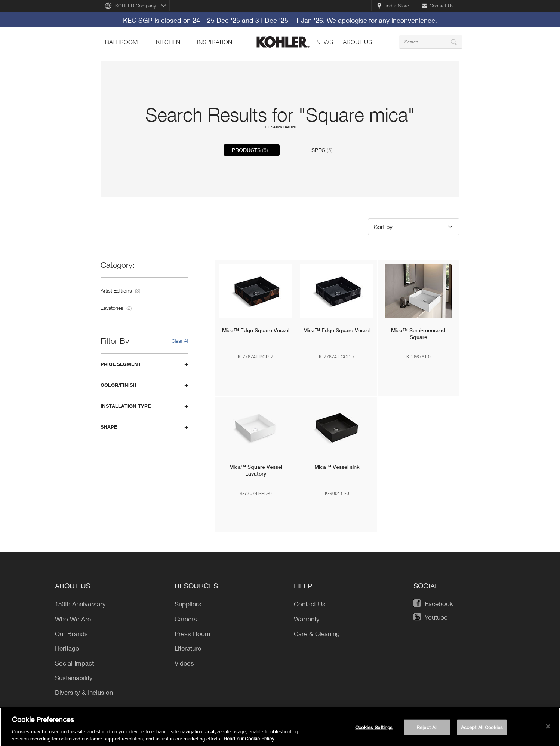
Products (250, 150)
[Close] (548, 729)
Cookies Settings (374, 730)
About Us (357, 42)
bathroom (121, 42)
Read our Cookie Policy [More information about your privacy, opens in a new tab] (249, 742)
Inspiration (215, 42)
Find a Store (393, 6)
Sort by (383, 227)
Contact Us (438, 6)
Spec (322, 150)
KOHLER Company (136, 6)
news (325, 42)
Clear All (180, 341)
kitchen (168, 42)
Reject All (427, 730)
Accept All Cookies (482, 730)
